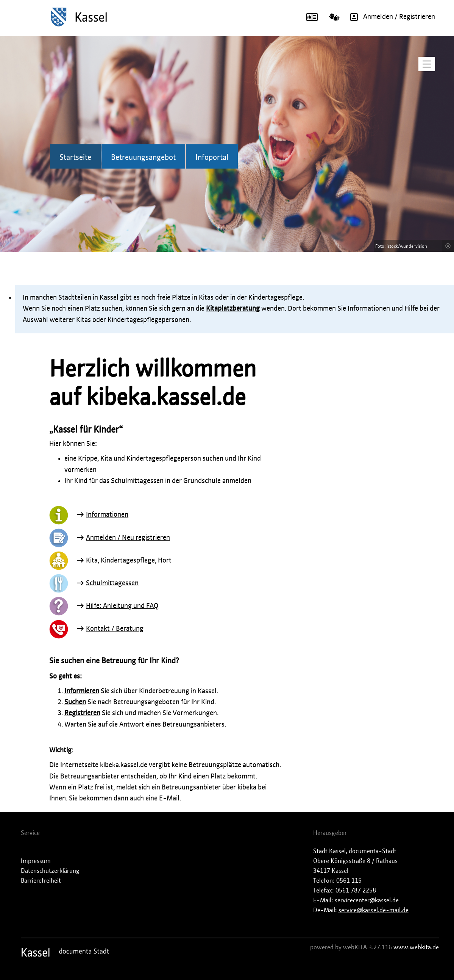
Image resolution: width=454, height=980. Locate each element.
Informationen (107, 515)
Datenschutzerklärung (50, 871)
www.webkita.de (416, 947)
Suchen (75, 702)
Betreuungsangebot (143, 158)
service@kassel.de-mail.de (374, 910)
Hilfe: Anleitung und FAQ (122, 606)
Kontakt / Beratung (115, 629)
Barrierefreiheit (41, 881)
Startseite (75, 158)
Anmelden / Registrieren (390, 17)
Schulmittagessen (112, 583)
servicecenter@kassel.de (367, 900)
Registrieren (82, 713)
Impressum (36, 861)
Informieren (82, 691)
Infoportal (212, 158)
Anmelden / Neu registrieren (128, 538)
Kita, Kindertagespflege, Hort (129, 561)
